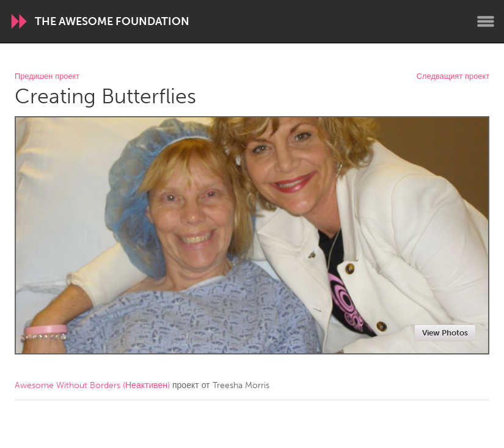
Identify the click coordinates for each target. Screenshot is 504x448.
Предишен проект (47, 77)
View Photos (445, 333)
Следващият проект (453, 77)
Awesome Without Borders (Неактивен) (92, 385)
